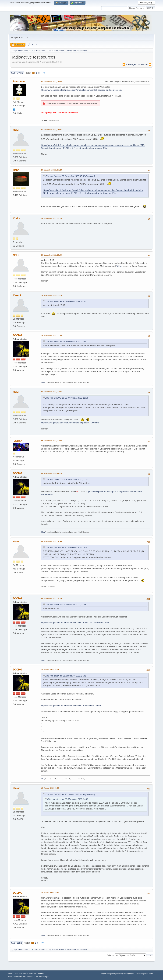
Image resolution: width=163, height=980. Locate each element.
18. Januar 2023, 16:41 (50, 670)
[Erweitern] (90, 176)
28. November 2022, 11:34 (51, 335)
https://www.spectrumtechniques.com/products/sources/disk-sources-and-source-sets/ (81, 90)
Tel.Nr (119, 266)
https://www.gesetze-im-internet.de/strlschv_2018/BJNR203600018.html (75, 623)
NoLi (16, 130)
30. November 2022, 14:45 (51, 541)
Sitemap (41, 973)
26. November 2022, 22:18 (51, 218)
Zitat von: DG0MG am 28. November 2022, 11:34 (67, 398)
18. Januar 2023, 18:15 (50, 893)
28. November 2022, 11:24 (51, 295)
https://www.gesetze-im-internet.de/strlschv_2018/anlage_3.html (71, 706)
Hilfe (113, 973)
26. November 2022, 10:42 (51, 82)
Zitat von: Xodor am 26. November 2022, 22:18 (66, 301)
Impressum (106, 973)
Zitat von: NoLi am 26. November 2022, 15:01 (65, 176)
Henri (16, 170)
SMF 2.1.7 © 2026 (15, 973)
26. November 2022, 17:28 (51, 170)
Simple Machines (30, 973)
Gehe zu (110, 955)
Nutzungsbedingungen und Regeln (130, 973)
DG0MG (18, 335)
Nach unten (17, 73)
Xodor (17, 218)
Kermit (17, 295)
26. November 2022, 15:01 (51, 130)
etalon (17, 541)
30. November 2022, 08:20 (51, 473)
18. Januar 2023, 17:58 (50, 788)
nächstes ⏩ (145, 65)
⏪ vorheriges (129, 65)
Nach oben (16, 943)
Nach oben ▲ (150, 973)
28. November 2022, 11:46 (51, 392)
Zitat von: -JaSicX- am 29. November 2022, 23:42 (67, 480)
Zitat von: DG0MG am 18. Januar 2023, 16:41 (65, 794)
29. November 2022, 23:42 (51, 441)
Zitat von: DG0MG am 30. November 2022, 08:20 (67, 548)
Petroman (19, 82)
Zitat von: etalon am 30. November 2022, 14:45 (66, 605)
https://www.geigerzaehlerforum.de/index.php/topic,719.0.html (70, 423)
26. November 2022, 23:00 (51, 255)
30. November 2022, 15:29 (51, 598)
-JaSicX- (18, 441)
